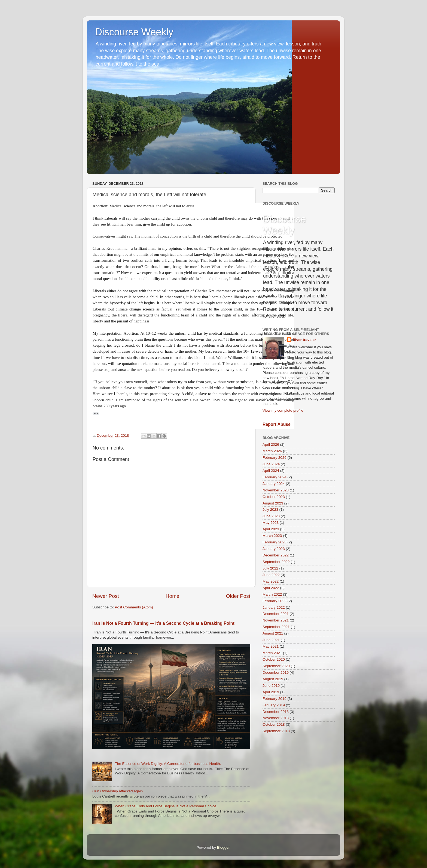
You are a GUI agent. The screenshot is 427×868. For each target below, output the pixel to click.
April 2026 (271, 444)
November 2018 (276, 718)
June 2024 (271, 464)
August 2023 (273, 503)
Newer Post (106, 596)
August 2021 (273, 633)
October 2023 (274, 497)
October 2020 (274, 659)
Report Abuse (277, 424)
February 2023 (274, 542)
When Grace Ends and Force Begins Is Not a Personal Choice (165, 806)
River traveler (304, 340)
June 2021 (271, 640)
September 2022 (276, 562)
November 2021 (276, 620)
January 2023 (274, 549)
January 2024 (274, 484)
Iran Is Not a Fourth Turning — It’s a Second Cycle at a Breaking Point (163, 623)
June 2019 (271, 686)
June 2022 (271, 575)
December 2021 (276, 614)
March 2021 (272, 653)
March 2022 (272, 594)
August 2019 (273, 679)
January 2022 (274, 607)
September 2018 (276, 731)
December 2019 (276, 672)
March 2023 (272, 536)
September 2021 (276, 627)
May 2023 (271, 523)
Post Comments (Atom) (134, 607)
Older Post (238, 596)
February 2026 (274, 458)
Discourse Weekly (134, 32)
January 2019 (274, 705)
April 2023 (271, 529)
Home (172, 596)
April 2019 (271, 692)
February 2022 (274, 601)
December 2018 (276, 712)
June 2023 (271, 516)
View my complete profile (283, 410)
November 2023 (276, 490)
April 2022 (271, 588)
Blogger (223, 847)
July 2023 (270, 510)
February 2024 (274, 477)
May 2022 (271, 581)
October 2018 (274, 724)
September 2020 (276, 666)
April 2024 (271, 471)
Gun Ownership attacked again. (118, 791)
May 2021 (271, 646)
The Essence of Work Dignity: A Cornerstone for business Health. (168, 764)
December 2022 (276, 555)
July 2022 (270, 568)
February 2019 (274, 699)
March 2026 (272, 451)
